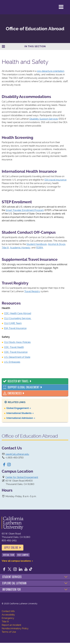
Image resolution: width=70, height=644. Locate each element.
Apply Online (11, 548)
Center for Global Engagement (22, 477)
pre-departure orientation (51, 71)
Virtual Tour (9, 555)
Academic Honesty (20, 248)
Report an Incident (11, 625)
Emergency (8, 618)
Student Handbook (37, 244)
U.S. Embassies (12, 362)
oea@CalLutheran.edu (17, 454)
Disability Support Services (44, 119)
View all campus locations (16, 561)
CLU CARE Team (13, 323)
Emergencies (15, 393)
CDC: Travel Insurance (16, 352)
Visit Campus (23, 555)
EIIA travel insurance (55, 180)
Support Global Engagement (24, 387)
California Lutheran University (14, 7)
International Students (19, 413)
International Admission (20, 418)
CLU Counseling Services (18, 318)
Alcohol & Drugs (57, 244)
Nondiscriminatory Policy (15, 628)
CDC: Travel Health (14, 347)
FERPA (40, 248)
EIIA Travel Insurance (15, 328)
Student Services (12, 577)
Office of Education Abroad (35, 29)
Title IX (5, 248)
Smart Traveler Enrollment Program (25, 210)
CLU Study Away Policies (17, 342)
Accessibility (8, 615)
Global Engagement (18, 408)
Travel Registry (32, 291)
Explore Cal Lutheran (14, 583)
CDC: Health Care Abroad (18, 313)
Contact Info (8, 611)
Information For (11, 589)
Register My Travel (18, 381)
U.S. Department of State (17, 357)
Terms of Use (9, 632)
